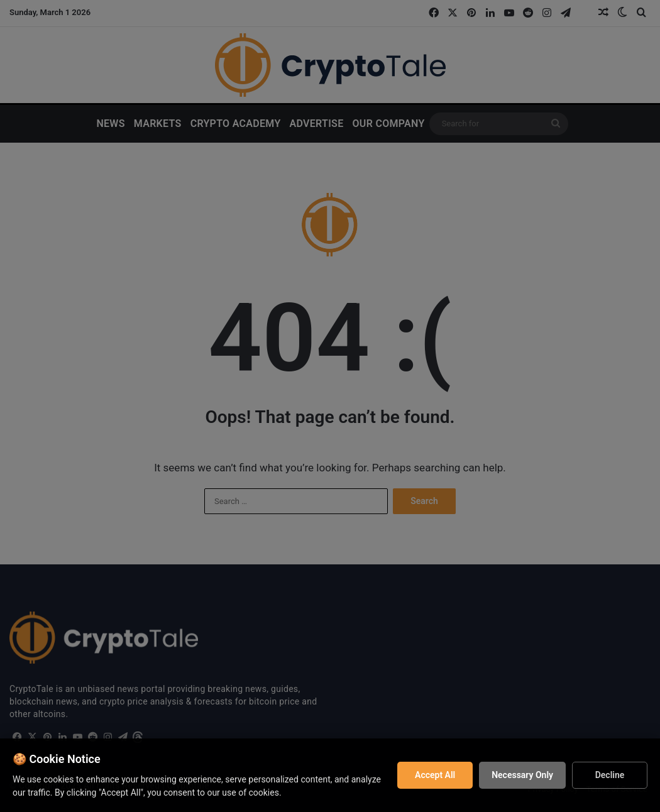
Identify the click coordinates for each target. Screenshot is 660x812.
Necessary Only (522, 775)
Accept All (435, 775)
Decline (610, 775)
